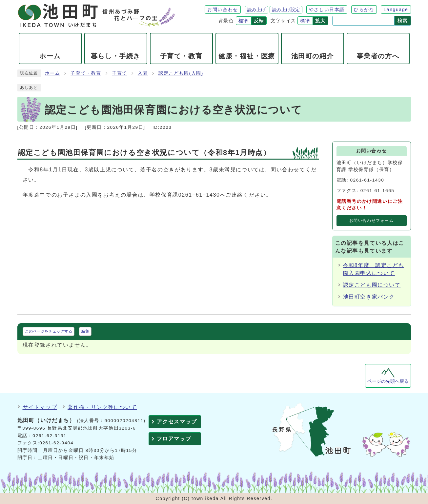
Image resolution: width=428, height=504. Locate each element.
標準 (244, 21)
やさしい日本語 (327, 10)
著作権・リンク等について (102, 407)
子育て (120, 73)
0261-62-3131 (50, 436)
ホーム (53, 73)
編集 (85, 331)
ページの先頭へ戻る (388, 381)
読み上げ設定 (286, 10)
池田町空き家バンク (369, 297)
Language (396, 10)
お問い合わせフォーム (372, 221)
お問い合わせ (223, 10)
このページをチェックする (49, 331)
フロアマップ (174, 439)
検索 (402, 20)
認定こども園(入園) (181, 73)
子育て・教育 (86, 73)
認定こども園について (372, 285)
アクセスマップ (177, 422)
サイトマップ (40, 407)
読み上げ (256, 10)
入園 (143, 73)
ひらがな (364, 10)
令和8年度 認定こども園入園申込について (374, 269)
